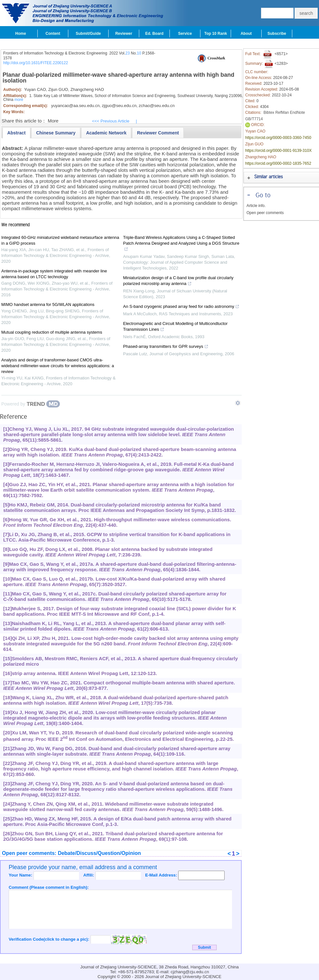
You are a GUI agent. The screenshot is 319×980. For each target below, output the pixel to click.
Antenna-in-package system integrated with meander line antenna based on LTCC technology (54, 274)
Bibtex (269, 113)
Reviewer (124, 34)
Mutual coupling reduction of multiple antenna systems (52, 332)
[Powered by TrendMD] (31, 404)
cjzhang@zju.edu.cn (190, 972)
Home (20, 34)
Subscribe (277, 34)
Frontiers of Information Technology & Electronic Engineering (55, 53)
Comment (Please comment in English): (49, 887)
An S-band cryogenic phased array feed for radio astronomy (181, 307)
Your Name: (21, 875)
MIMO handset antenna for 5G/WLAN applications (48, 304)
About (246, 34)
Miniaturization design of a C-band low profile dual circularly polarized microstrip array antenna (178, 281)
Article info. (256, 206)
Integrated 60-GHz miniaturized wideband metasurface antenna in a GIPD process (60, 240)
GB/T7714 (254, 119)
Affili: (89, 875)
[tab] (17, 133)
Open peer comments (265, 213)
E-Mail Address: (162, 875)
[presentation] (17, 133)
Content (53, 34)
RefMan (282, 113)
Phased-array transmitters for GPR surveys (166, 347)
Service (185, 34)
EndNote (298, 113)
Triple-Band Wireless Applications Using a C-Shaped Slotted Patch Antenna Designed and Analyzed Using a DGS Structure (181, 244)
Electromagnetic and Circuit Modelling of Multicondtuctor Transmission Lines (175, 327)
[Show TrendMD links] (238, 403)
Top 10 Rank (216, 34)
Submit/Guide (88, 34)
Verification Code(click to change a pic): (50, 939)
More (53, 121)
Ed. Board (155, 34)
